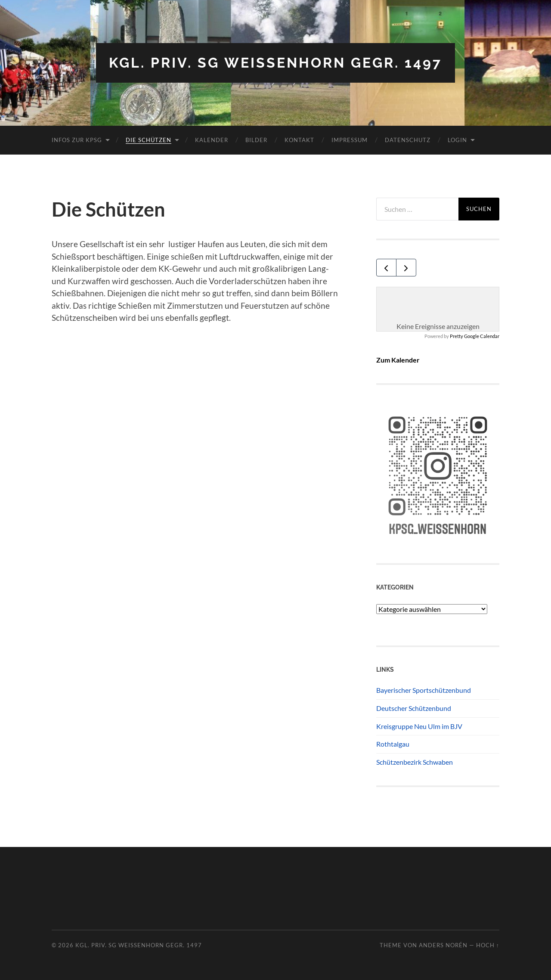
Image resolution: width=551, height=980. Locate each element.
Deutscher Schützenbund (414, 708)
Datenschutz (408, 140)
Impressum (350, 140)
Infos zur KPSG (77, 140)
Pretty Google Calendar (475, 336)
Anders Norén (443, 945)
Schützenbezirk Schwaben (415, 762)
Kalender (212, 140)
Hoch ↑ (488, 945)
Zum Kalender (398, 360)
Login (457, 140)
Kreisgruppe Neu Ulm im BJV (419, 726)
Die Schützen (149, 140)
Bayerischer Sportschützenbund (424, 690)
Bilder (256, 140)
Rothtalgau (393, 744)
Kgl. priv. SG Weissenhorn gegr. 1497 (275, 63)
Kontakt (299, 140)
